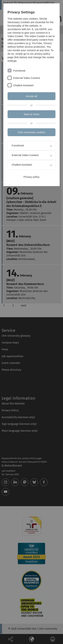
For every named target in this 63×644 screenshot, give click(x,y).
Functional (19, 71)
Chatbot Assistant (23, 85)
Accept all (32, 96)
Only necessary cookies (32, 132)
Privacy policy (32, 177)
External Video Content (27, 78)
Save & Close (32, 114)
